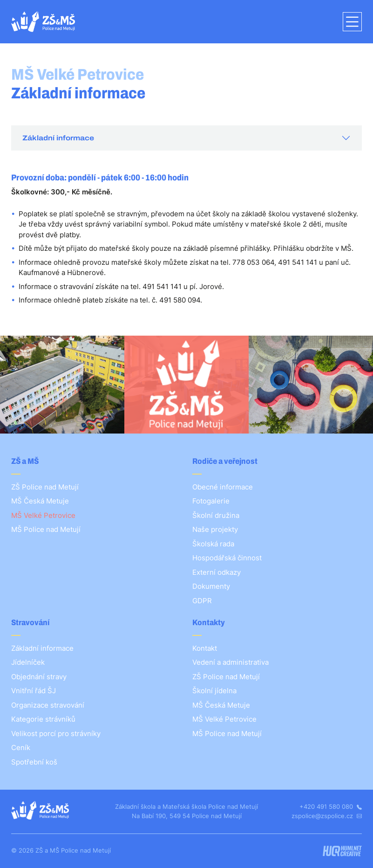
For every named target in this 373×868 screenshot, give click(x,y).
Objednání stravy (39, 677)
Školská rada (213, 544)
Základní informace (58, 138)
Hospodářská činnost (227, 558)
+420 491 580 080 (331, 806)
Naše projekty (215, 529)
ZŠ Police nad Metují (45, 487)
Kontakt (205, 648)
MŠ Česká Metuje (40, 501)
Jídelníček (28, 662)
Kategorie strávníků (43, 719)
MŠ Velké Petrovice (43, 515)
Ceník (21, 747)
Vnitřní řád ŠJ (34, 691)
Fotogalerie (211, 501)
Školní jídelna (214, 691)
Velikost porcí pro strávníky (56, 734)
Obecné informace (223, 487)
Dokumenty (211, 586)
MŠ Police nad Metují (46, 529)
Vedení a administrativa (231, 662)
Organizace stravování (48, 705)
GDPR (202, 601)
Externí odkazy (217, 572)
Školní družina (216, 515)
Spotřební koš (34, 762)
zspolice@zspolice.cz (327, 816)
